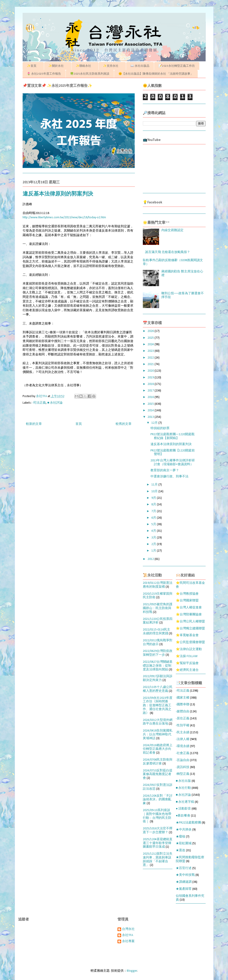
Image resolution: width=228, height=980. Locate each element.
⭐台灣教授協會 (187, 594)
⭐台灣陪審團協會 (189, 615)
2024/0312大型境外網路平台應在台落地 (158, 722)
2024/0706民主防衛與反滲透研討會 (158, 762)
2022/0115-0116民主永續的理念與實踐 (156, 632)
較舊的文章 (124, 424)
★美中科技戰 (185, 875)
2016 (151, 397)
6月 (154, 518)
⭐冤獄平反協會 (187, 663)
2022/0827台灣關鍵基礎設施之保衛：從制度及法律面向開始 (158, 666)
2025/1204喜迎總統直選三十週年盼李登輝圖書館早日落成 (158, 843)
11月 (155, 485)
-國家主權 (183, 698)
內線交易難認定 (172, 230)
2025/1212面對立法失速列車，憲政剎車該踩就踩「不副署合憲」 (158, 859)
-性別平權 (183, 726)
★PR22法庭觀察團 (188, 823)
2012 (151, 559)
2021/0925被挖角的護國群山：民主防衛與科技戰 (158, 608)
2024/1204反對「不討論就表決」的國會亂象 (158, 800)
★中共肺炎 (184, 830)
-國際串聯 (183, 705)
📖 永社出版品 (140, 66)
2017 (151, 391)
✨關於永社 (58, 66)
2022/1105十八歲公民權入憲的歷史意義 (158, 689)
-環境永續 (183, 746)
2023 (151, 351)
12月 (155, 423)
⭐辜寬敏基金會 (187, 635)
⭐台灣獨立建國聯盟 (190, 629)
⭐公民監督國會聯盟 (190, 642)
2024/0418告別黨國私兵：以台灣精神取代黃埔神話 (158, 735)
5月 (154, 524)
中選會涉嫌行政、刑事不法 (169, 477)
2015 (151, 404)
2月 (154, 544)
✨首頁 (33, 66)
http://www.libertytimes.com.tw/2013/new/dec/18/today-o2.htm (64, 217)
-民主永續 (183, 733)
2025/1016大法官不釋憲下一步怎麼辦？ (158, 830)
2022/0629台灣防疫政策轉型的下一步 (158, 653)
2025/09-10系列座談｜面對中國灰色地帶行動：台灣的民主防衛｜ (157, 816)
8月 (154, 505)
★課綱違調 (184, 882)
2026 (151, 331)
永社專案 (128, 941)
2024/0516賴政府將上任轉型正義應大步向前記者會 (158, 749)
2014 (151, 411)
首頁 (79, 424)
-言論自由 (183, 760)
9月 (154, 498)
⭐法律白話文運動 (189, 649)
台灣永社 (128, 929)
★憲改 (181, 850)
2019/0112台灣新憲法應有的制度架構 (158, 585)
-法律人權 (183, 739)
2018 (151, 384)
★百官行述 (184, 868)
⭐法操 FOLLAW (187, 656)
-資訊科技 (183, 767)
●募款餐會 (183, 816)
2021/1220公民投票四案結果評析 (158, 621)
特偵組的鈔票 (160, 428)
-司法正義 (39, 403)
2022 (151, 358)
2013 (151, 417)
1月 (154, 551)
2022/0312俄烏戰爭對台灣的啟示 (158, 642)
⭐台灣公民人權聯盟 (190, 622)
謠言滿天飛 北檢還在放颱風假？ (168, 252)
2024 (151, 344)
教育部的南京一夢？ (165, 470)
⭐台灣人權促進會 (189, 608)
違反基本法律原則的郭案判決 (171, 444)
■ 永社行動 (183, 788)
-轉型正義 (183, 774)
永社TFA (128, 935)
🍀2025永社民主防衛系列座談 (90, 74)
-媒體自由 (183, 712)
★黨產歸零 (184, 889)
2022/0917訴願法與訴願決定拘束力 (158, 678)
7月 (154, 511)
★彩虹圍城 (184, 843)
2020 (151, 371)
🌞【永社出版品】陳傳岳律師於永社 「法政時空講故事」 (156, 74)
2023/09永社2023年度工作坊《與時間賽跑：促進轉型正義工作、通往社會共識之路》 (158, 706)
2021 (151, 364)
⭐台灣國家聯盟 (187, 601)
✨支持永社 (112, 66)
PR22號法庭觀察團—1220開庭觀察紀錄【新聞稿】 (173, 436)
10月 (155, 491)
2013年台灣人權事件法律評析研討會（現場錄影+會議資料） (173, 462)
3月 (154, 538)
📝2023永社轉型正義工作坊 (177, 66)
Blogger (132, 971)
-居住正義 (183, 719)
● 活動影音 (183, 809)
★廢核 (181, 837)
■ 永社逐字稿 (185, 802)
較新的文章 (34, 424)
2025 (151, 338)
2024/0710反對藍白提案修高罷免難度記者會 (158, 774)
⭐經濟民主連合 (187, 670)
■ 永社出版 (183, 781)
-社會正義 (183, 753)
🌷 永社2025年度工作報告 (44, 74)
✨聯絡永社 (85, 66)
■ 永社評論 (55, 403)
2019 (151, 378)
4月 (154, 531)
